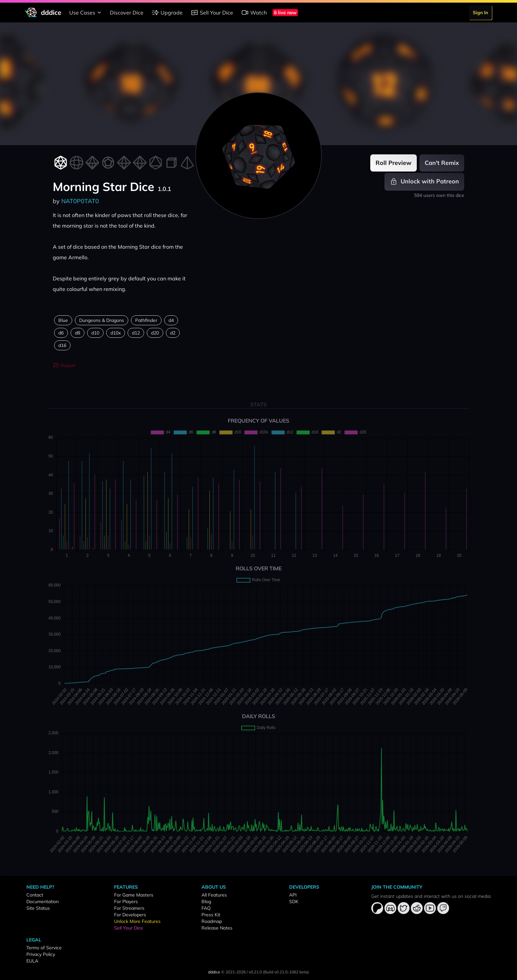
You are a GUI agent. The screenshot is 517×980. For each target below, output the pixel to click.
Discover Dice (127, 13)
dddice (214, 972)
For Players (126, 901)
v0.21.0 (255, 972)
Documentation (43, 901)
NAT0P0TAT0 (80, 201)
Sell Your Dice (212, 13)
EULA (32, 961)
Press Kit (211, 915)
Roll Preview (394, 163)
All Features (214, 895)
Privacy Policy (41, 954)
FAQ (206, 908)
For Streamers (129, 908)
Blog (206, 901)
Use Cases (86, 13)
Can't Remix (442, 163)
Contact (35, 895)
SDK (294, 901)
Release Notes (217, 928)
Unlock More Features (137, 921)
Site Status (38, 908)
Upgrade (167, 13)
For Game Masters (134, 895)
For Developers (130, 915)
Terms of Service (44, 948)
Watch (254, 13)
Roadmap (212, 921)
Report (64, 365)
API (293, 895)
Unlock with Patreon (424, 181)
